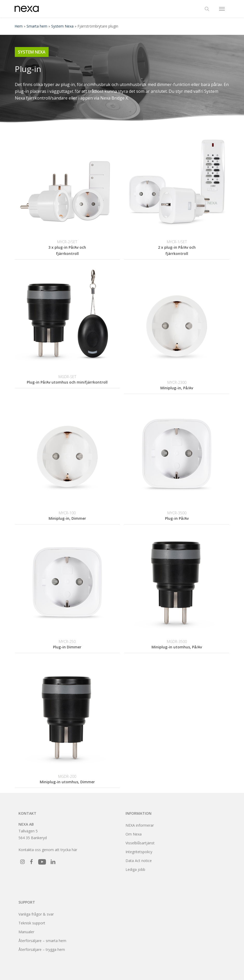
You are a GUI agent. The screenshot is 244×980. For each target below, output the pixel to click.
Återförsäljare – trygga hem (42, 949)
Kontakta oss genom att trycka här (48, 850)
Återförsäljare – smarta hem (42, 941)
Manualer (26, 932)
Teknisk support (32, 923)
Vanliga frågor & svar (36, 914)
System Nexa (62, 26)
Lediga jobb (135, 869)
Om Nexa (134, 834)
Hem (19, 26)
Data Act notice (139, 861)
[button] (222, 9)
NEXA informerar (140, 825)
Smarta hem (37, 26)
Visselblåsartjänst (140, 843)
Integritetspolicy (139, 852)
